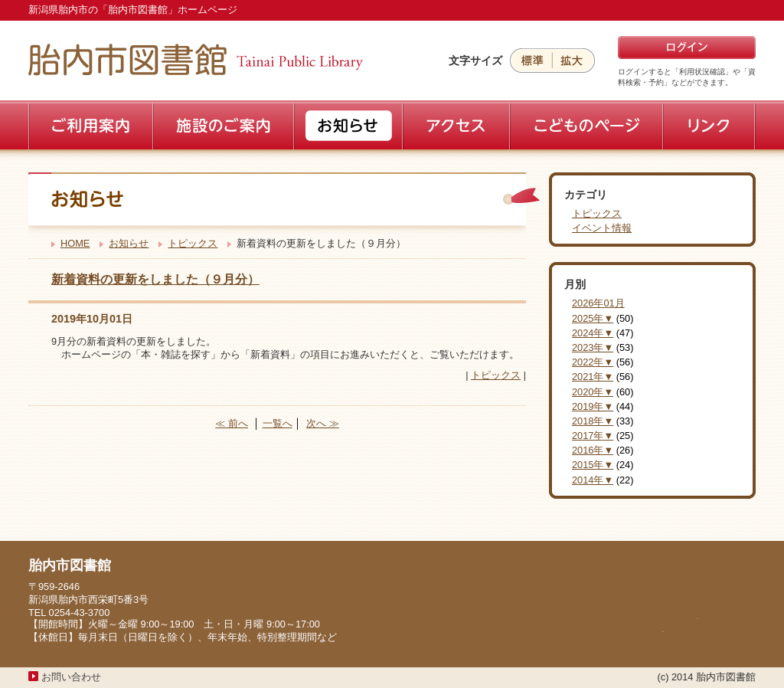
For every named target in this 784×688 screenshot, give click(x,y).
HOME (75, 243)
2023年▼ (593, 347)
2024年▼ (593, 333)
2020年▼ (593, 392)
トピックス (193, 243)
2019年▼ (593, 406)
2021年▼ (593, 377)
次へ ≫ (323, 423)
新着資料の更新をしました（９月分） (155, 279)
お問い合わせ (71, 677)
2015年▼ (593, 465)
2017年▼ (593, 436)
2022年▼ (593, 362)
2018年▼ (593, 421)
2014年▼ (593, 480)
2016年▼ (593, 450)
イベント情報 (602, 228)
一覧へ (278, 423)
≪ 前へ (232, 423)
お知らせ (129, 243)
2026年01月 (598, 303)
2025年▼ (593, 318)
